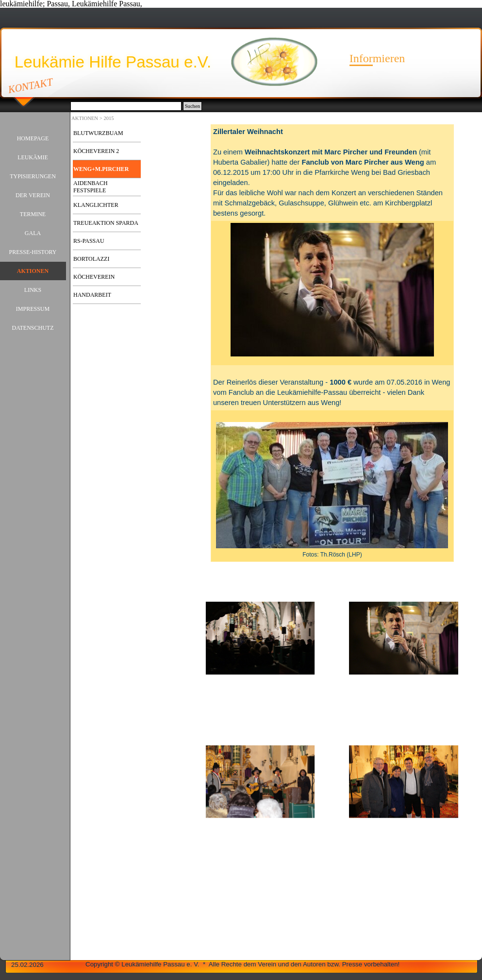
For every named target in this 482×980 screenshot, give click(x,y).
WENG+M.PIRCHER (101, 169)
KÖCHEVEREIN (94, 277)
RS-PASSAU (89, 241)
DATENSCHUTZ (33, 328)
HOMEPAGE (33, 138)
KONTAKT (31, 85)
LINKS (33, 290)
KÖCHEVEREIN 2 (96, 151)
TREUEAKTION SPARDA (106, 223)
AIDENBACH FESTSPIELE (91, 187)
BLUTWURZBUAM (98, 133)
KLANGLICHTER (96, 205)
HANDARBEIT (92, 295)
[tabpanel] (332, 343)
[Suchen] (126, 106)
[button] (261, 639)
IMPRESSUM (33, 309)
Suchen (192, 106)
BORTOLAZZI (91, 259)
